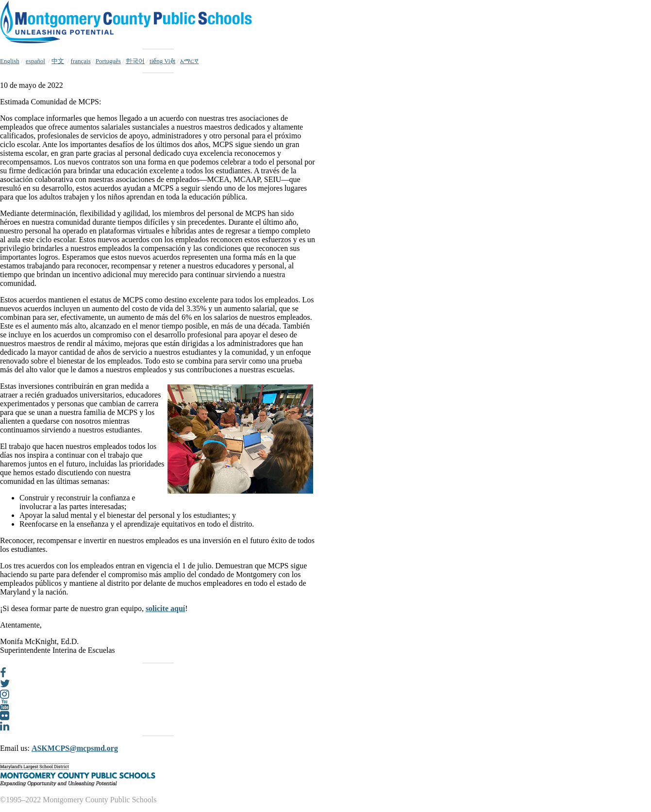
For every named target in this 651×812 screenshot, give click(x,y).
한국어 (135, 61)
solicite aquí (165, 608)
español (35, 61)
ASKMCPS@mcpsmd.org (75, 748)
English (10, 61)
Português (108, 61)
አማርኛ (189, 61)
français (81, 61)
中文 (58, 61)
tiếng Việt (162, 61)
